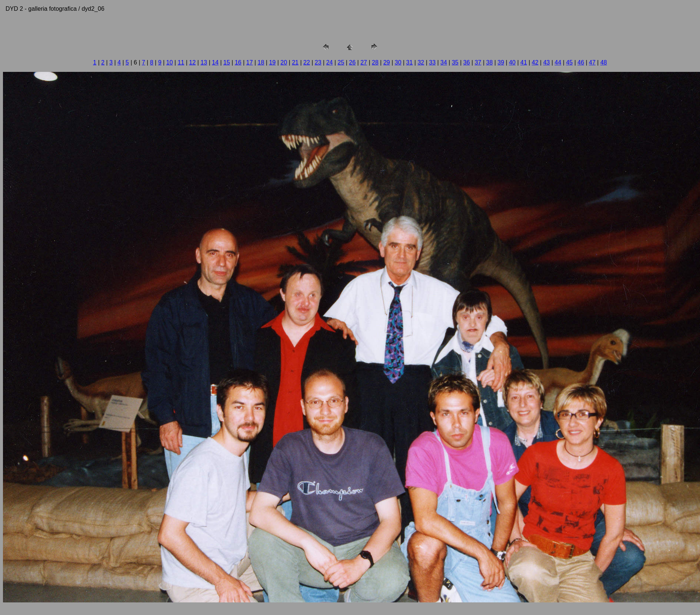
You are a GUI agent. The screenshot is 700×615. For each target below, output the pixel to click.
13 (204, 62)
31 (410, 62)
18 (261, 62)
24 (330, 62)
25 (341, 62)
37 (478, 62)
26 (352, 62)
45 (569, 62)
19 (272, 62)
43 (547, 62)
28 (375, 62)
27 (364, 62)
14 (215, 62)
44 (558, 62)
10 (170, 62)
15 (227, 62)
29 (387, 62)
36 (467, 62)
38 (489, 62)
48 (604, 62)
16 (238, 62)
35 (455, 62)
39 (501, 62)
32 (421, 62)
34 (444, 62)
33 (432, 62)
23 (318, 62)
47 (592, 62)
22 (307, 62)
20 (284, 62)
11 (181, 62)
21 (295, 62)
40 (512, 62)
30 (398, 62)
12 (193, 62)
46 (581, 62)
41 (524, 62)
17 (250, 62)
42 (535, 62)
